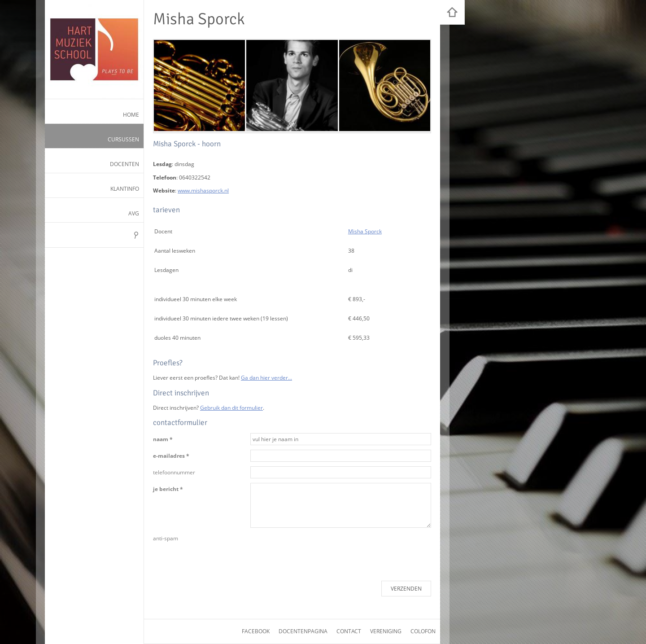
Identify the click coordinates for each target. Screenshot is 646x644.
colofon (423, 631)
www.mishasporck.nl (203, 191)
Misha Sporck (365, 231)
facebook (256, 631)
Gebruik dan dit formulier (231, 408)
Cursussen (123, 139)
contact (349, 631)
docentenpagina (303, 631)
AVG (134, 213)
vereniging (386, 631)
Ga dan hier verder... (266, 378)
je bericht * (168, 489)
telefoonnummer (174, 472)
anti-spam (166, 538)
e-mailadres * (171, 456)
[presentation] (319, 550)
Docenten (124, 164)
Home (131, 115)
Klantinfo (125, 189)
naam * (163, 439)
